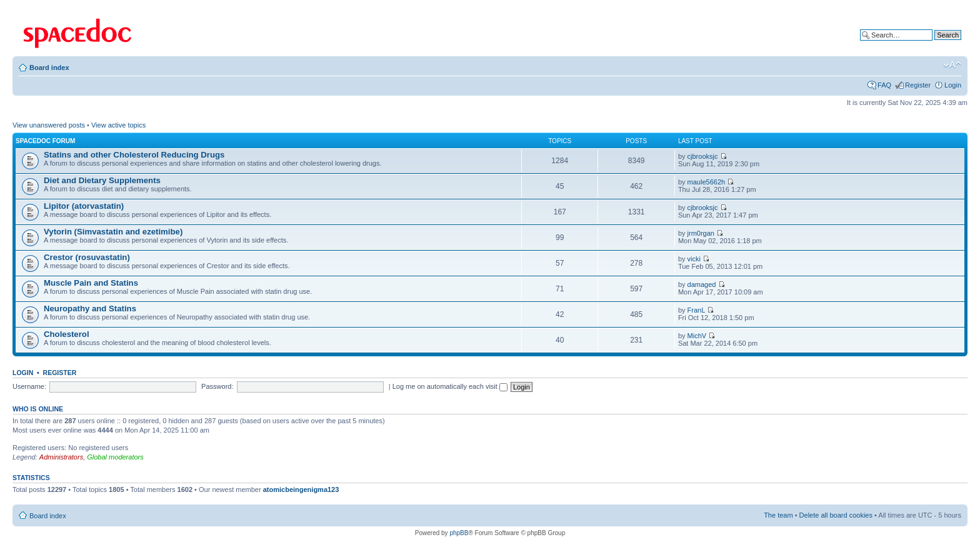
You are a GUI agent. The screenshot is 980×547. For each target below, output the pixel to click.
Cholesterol (67, 334)
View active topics (118, 125)
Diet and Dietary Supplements (102, 180)
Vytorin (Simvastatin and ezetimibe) (113, 232)
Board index (49, 68)
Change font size (952, 65)
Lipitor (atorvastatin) (84, 206)
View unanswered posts (49, 125)
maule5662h (707, 182)
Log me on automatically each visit (450, 386)
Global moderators (115, 457)
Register (918, 85)
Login (953, 85)
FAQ (884, 85)
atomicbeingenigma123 (301, 489)
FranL (697, 310)
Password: (217, 386)
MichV (697, 336)
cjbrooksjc (703, 156)
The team (778, 515)
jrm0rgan (701, 233)
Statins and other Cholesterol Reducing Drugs (134, 155)
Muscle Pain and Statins (91, 283)
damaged (702, 284)
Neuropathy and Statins (90, 309)
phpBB (459, 533)
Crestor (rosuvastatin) (87, 257)
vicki (694, 259)
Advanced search (935, 44)
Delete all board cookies (836, 515)
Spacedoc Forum (45, 141)
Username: (29, 386)
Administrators (61, 457)
